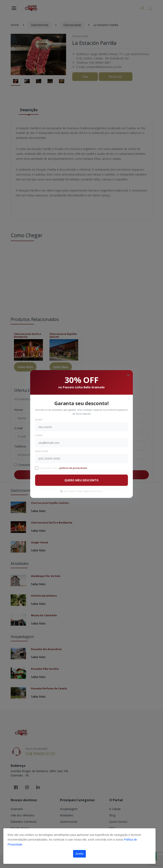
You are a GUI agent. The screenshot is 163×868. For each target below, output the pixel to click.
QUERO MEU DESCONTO (81, 480)
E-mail (39, 435)
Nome (39, 420)
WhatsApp (42, 451)
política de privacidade (73, 468)
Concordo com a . (64, 468)
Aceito (80, 854)
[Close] (128, 375)
